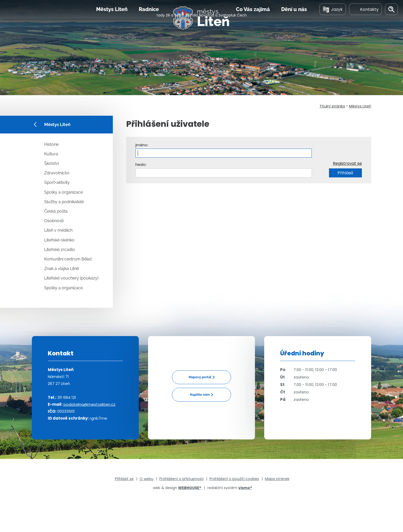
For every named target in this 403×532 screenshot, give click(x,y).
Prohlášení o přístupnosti (181, 479)
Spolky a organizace (63, 192)
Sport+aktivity (57, 182)
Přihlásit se (124, 479)
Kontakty (365, 20)
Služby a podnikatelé (64, 202)
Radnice (149, 20)
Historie (51, 144)
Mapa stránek (277, 479)
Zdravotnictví (57, 173)
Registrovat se (347, 163)
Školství (52, 163)
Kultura (51, 154)
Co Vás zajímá (253, 20)
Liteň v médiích (58, 230)
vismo (245, 488)
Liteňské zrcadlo (60, 250)
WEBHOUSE (190, 488)
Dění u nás (294, 20)
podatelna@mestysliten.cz (89, 404)
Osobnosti (54, 221)
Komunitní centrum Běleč (68, 259)
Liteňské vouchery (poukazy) (71, 278)
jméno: (142, 145)
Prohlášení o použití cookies (234, 479)
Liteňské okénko (59, 240)
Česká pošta (56, 211)
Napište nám (200, 395)
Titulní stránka (332, 106)
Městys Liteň (112, 20)
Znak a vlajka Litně (62, 269)
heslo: (141, 164)
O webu (146, 479)
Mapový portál (200, 377)
